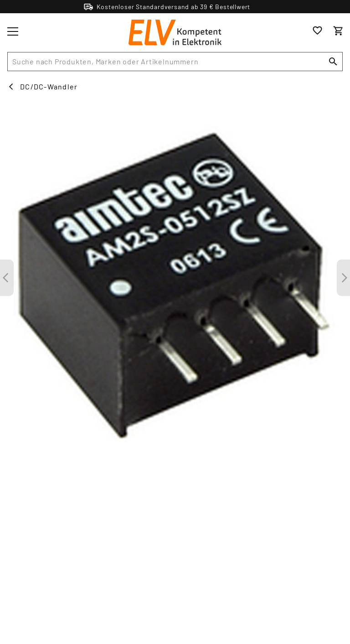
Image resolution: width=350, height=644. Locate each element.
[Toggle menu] (13, 31)
